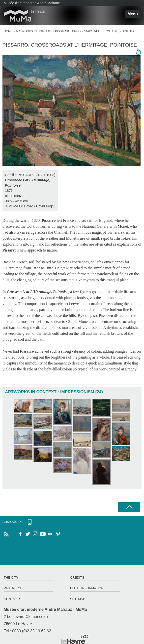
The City (11, 577)
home (8, 31)
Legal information (87, 588)
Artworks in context (34, 31)
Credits (77, 577)
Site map (78, 599)
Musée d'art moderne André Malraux (32, 3)
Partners (12, 588)
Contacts (13, 599)
